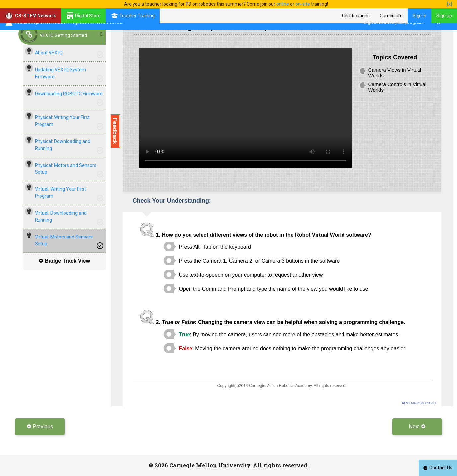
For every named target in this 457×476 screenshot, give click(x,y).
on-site (303, 4)
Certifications (356, 16)
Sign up (444, 16)
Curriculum (391, 16)
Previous (40, 426)
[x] (450, 4)
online (283, 4)
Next (417, 426)
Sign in (419, 16)
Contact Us (438, 468)
